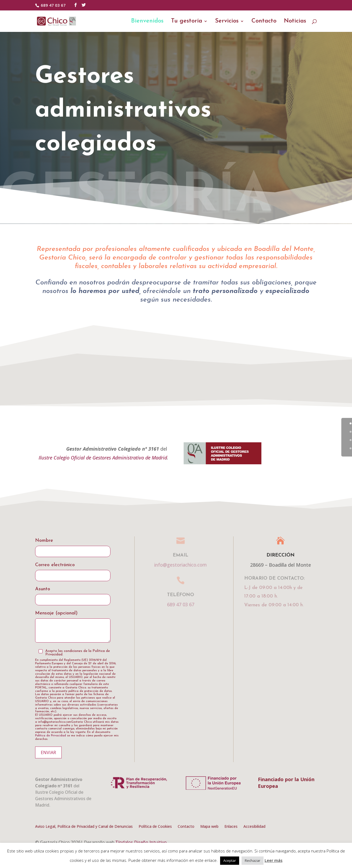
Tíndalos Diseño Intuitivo (141, 842)
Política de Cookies (155, 827)
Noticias (295, 22)
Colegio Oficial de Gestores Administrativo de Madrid (110, 458)
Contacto (264, 22)
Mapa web (209, 827)
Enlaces (231, 827)
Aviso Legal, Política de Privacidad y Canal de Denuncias (84, 827)
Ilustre (46, 458)
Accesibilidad (254, 827)
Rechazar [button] (253, 860)
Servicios (227, 22)
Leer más (274, 860)
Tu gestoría (187, 22)
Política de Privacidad (51, 736)
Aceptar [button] (230, 860)
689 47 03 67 (53, 5)
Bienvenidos (147, 22)
